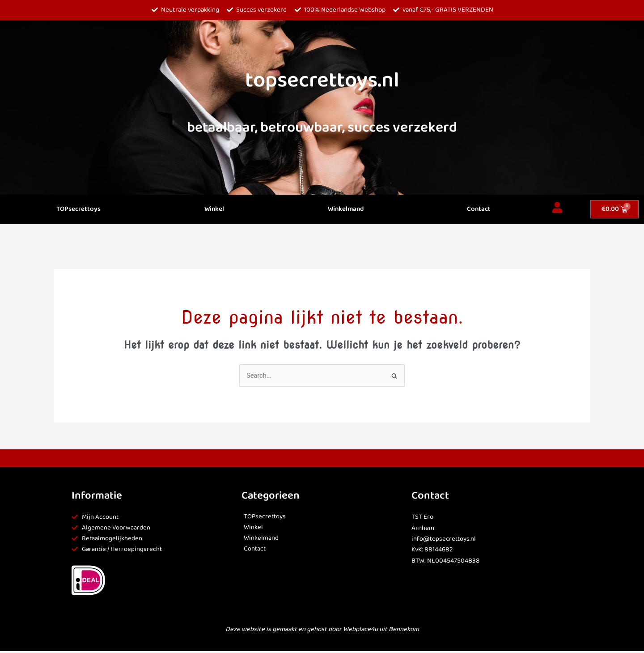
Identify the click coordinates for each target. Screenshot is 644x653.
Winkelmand (346, 209)
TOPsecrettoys (78, 209)
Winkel (214, 209)
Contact (479, 209)
